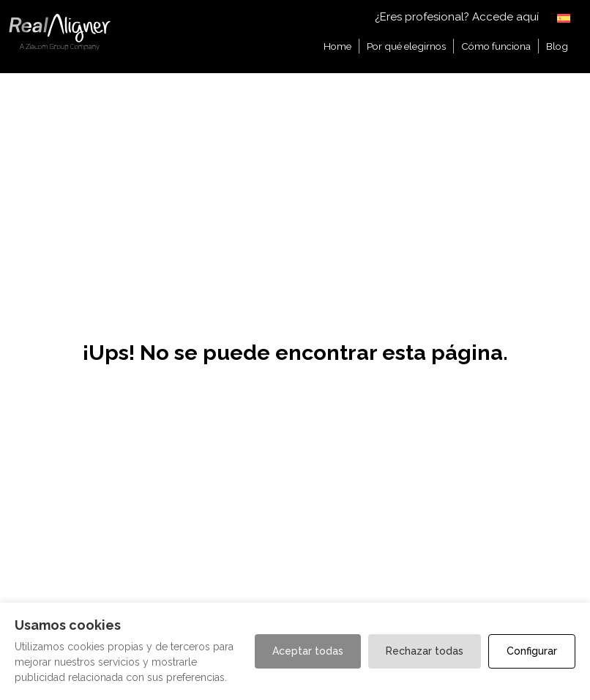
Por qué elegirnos (406, 46)
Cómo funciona (496, 46)
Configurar (532, 651)
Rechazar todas (425, 651)
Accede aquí (505, 17)
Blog (557, 46)
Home (337, 46)
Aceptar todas (308, 651)
